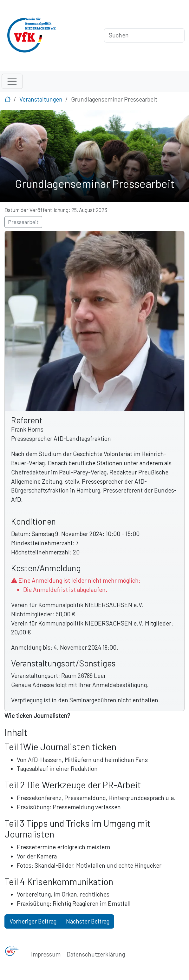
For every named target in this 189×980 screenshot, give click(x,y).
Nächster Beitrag (88, 921)
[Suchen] (144, 35)
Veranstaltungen (41, 99)
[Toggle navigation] (12, 81)
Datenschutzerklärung (96, 954)
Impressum (46, 954)
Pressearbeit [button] (23, 222)
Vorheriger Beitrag (33, 921)
